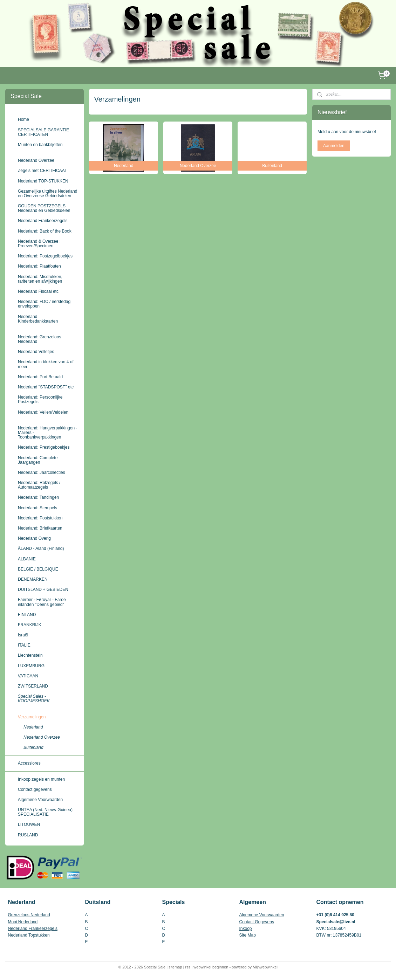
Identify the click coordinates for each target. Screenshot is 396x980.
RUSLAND (28, 835)
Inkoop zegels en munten (41, 779)
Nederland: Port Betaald (40, 377)
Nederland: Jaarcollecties (42, 472)
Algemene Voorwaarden (40, 800)
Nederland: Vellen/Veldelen (43, 412)
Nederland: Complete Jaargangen (38, 460)
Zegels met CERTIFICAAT (42, 171)
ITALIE (24, 645)
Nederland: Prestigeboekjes (44, 447)
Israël (23, 635)
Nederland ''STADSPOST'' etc (46, 387)
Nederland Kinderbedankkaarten (38, 319)
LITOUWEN (29, 824)
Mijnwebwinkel (265, 967)
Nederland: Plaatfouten (39, 266)
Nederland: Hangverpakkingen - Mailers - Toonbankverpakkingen (47, 433)
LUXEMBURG (31, 666)
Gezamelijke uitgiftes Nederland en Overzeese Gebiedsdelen (47, 194)
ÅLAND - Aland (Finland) (41, 548)
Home (23, 119)
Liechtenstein (30, 655)
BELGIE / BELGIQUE (38, 569)
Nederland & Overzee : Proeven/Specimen (39, 244)
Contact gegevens (35, 789)
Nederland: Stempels (37, 508)
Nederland (33, 727)
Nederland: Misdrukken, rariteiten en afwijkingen (40, 279)
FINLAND (27, 615)
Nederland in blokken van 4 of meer (46, 364)
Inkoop (246, 929)
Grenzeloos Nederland (29, 915)
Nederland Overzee (36, 160)
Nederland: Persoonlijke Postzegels (40, 399)
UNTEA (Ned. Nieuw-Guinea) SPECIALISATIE (45, 812)
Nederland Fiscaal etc (38, 291)
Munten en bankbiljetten (40, 145)
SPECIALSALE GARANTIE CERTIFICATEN (43, 132)
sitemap (175, 967)
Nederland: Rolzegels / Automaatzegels (39, 485)
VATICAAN (28, 676)
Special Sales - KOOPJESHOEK (34, 699)
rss (188, 967)
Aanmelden (334, 146)
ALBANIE (27, 559)
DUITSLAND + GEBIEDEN (43, 589)
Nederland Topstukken (29, 935)
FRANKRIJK (30, 625)
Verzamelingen (32, 717)
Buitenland (33, 747)
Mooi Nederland (23, 922)
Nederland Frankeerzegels (43, 221)
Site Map (248, 935)
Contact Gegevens (257, 922)
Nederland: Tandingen (38, 497)
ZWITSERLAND (33, 686)
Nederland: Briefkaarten (40, 528)
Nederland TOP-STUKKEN (43, 181)
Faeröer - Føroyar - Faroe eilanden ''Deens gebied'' (42, 602)
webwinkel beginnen (211, 967)
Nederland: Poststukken (40, 518)
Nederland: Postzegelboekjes (45, 256)
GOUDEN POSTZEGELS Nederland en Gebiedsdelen (44, 208)
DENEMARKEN (33, 579)
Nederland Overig (34, 538)
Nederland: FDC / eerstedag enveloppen (44, 304)
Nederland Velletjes (36, 352)
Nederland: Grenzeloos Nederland (39, 339)
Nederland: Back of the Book (45, 231)
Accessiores (29, 763)
